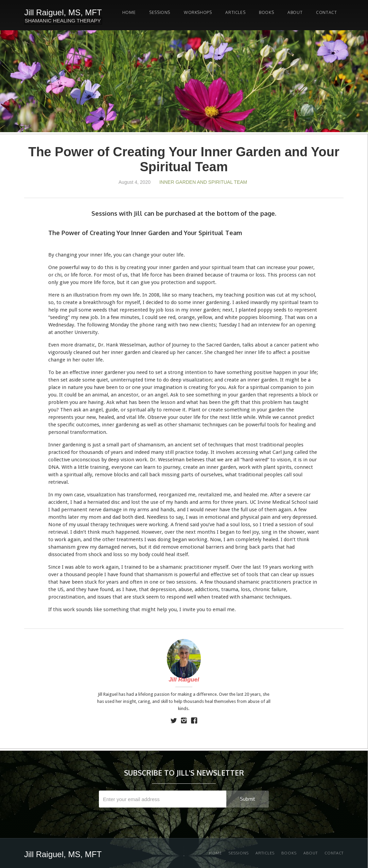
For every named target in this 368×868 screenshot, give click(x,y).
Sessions (239, 853)
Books (266, 12)
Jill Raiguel (184, 680)
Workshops (198, 12)
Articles (235, 12)
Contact (326, 12)
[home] (63, 15)
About (295, 12)
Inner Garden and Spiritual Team (203, 182)
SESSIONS (160, 12)
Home (129, 12)
